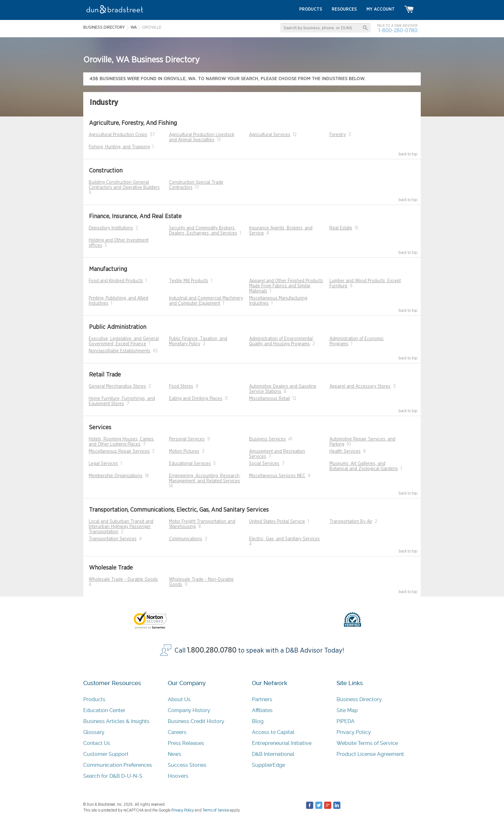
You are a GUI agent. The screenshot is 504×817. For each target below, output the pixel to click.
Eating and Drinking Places (196, 399)
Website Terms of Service (367, 743)
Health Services (345, 451)
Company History (189, 710)
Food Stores (181, 386)
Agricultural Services (270, 135)
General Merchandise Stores (117, 386)
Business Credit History (196, 721)
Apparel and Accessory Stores (360, 386)
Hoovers (178, 776)
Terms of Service (216, 810)
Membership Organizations (116, 476)
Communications (186, 539)
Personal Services (187, 439)
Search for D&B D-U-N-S (113, 776)
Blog (258, 721)
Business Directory (359, 699)
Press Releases (186, 743)
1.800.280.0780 (212, 650)
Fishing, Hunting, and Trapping (119, 147)
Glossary (94, 732)
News (175, 754)
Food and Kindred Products (116, 281)
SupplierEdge (269, 765)
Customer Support (106, 754)
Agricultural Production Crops (118, 135)
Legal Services (103, 464)
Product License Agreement (370, 754)
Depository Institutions (111, 228)
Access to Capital (273, 732)
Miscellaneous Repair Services (119, 451)
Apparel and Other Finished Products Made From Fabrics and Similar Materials (286, 286)
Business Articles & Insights (116, 721)
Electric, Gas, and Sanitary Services (284, 539)
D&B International (273, 754)
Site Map (347, 710)
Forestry (338, 135)
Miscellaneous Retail (270, 399)
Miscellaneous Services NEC (277, 476)
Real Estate (341, 228)
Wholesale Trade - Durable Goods (123, 580)
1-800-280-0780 (398, 30)
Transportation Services (113, 539)
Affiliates (262, 710)
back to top (408, 154)
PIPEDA (346, 721)
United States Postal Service (277, 522)
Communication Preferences (118, 765)
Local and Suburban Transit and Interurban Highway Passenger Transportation (121, 527)
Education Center (104, 710)
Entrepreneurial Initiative (282, 743)
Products (94, 699)
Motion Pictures (184, 451)
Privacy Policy (354, 732)
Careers (177, 732)
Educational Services (190, 464)
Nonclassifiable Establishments (120, 351)
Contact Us (97, 743)
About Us (179, 699)
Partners (262, 699)
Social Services (264, 464)
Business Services (267, 439)
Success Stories (187, 765)
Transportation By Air (351, 522)
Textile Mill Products (189, 281)
